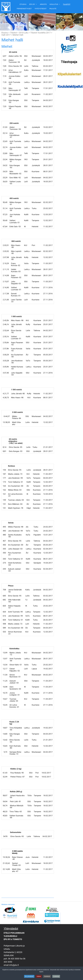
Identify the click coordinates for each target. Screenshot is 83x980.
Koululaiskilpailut (70, 86)
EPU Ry (32, 4)
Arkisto (43, 4)
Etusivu (23, 4)
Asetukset (47, 977)
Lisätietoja (56, 977)
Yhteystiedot (41, 9)
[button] (3, 22)
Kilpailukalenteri (69, 74)
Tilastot (67, 4)
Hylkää (39, 977)
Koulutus (54, 4)
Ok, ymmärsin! (29, 977)
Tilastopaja (69, 62)
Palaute (53, 9)
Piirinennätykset (24, 9)
